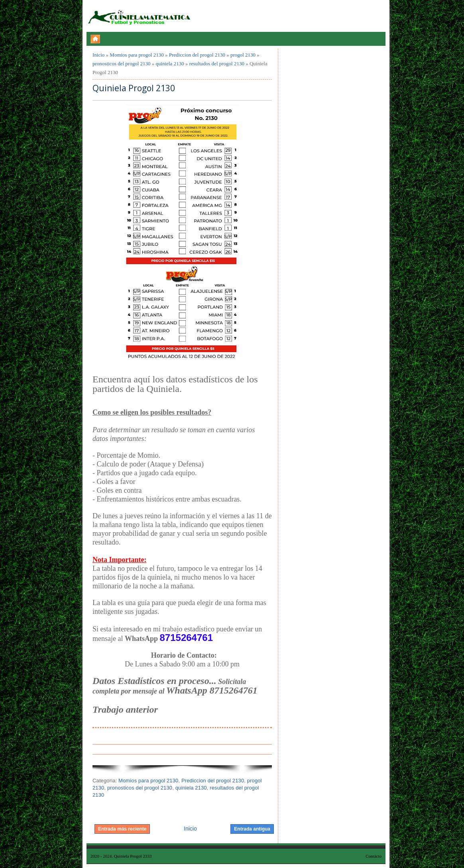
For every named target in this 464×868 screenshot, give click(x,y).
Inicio (98, 55)
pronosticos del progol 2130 (122, 64)
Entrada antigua (252, 829)
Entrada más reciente (122, 829)
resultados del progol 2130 (217, 64)
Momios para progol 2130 (137, 55)
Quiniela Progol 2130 (134, 88)
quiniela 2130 (170, 64)
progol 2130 (243, 55)
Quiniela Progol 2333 (133, 856)
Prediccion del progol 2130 (197, 55)
